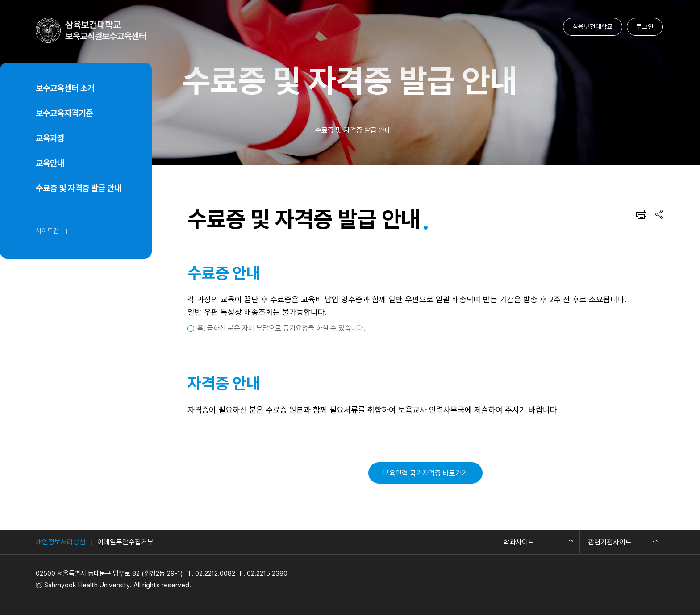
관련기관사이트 (610, 542)
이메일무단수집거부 (125, 542)
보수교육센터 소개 (65, 88)
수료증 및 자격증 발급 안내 (79, 188)
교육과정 (50, 138)
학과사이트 (519, 542)
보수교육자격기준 (64, 113)
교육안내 (50, 163)
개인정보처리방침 (61, 542)
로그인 (645, 27)
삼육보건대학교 (593, 27)
